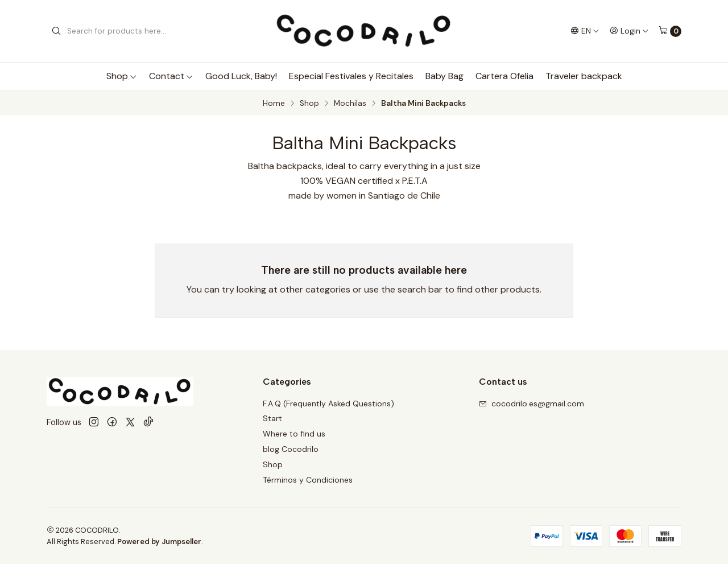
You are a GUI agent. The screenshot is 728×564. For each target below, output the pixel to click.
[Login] (629, 31)
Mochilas (350, 104)
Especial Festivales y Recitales (351, 76)
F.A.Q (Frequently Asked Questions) (328, 404)
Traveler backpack (584, 76)
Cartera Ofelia (504, 76)
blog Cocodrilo (291, 449)
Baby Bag (444, 76)
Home (274, 104)
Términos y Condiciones (308, 480)
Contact (171, 76)
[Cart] (670, 31)
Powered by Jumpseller (159, 542)
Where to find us (294, 434)
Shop (122, 76)
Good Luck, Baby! (241, 76)
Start (272, 418)
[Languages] (585, 31)
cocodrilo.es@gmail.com (531, 404)
